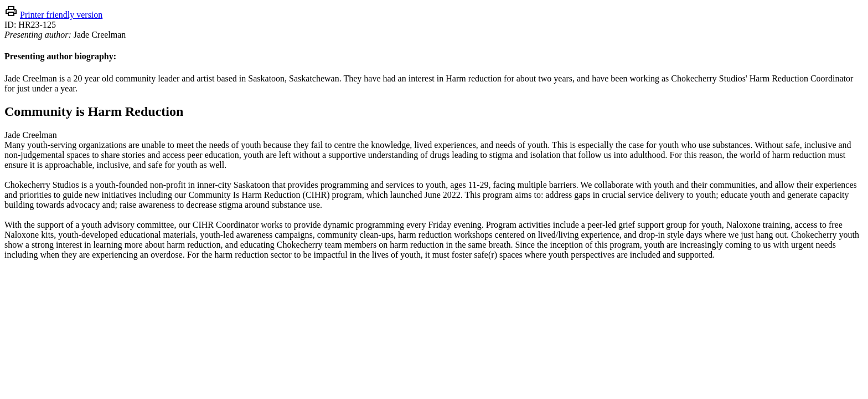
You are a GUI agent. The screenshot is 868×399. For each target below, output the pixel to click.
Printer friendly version (61, 15)
